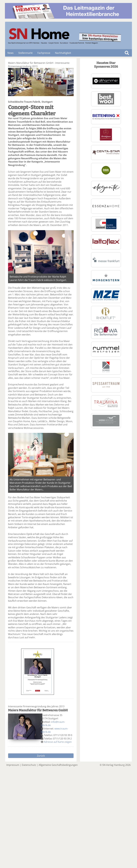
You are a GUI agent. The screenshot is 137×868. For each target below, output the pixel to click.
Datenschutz (29, 765)
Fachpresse (44, 53)
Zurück (41, 756)
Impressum (13, 765)
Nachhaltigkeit (63, 53)
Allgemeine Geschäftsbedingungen (58, 765)
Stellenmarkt (25, 53)
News (11, 53)
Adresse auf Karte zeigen (58, 742)
